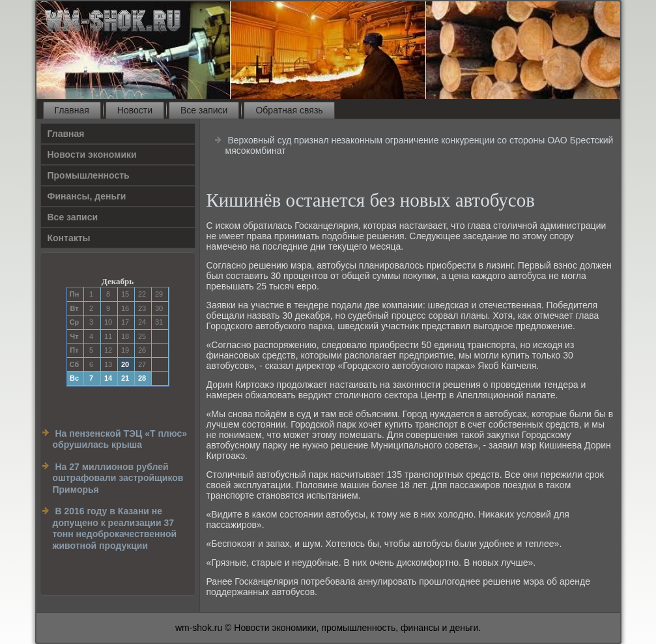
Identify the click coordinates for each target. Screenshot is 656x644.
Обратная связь (289, 110)
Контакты (69, 238)
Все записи (204, 110)
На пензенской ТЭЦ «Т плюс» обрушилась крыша (120, 439)
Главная (72, 110)
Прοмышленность (89, 175)
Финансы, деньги (87, 196)
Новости (135, 110)
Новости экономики (92, 154)
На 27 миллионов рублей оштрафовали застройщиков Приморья (118, 478)
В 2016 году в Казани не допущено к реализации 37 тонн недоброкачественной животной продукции (115, 528)
